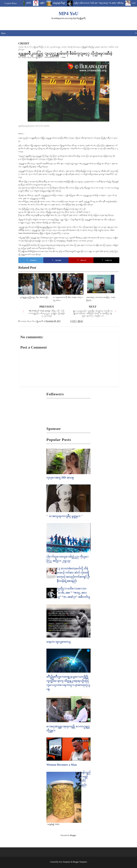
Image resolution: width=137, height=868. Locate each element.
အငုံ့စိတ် (46, 3)
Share (57, 260)
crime (64, 57)
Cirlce (107, 260)
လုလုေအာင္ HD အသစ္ (60, 477)
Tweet (32, 260)
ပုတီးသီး (32, 3)
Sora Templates (65, 862)
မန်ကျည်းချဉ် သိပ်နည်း (63, 3)
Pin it (82, 260)
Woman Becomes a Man (62, 765)
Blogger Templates (80, 862)
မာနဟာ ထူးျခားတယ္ (59, 642)
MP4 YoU (68, 14)
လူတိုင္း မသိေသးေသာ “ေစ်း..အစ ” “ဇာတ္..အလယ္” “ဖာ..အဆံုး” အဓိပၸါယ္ (103, 3)
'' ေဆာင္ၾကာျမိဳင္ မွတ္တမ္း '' (64, 516)
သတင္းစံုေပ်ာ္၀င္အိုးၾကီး (32, 57)
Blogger (73, 835)
